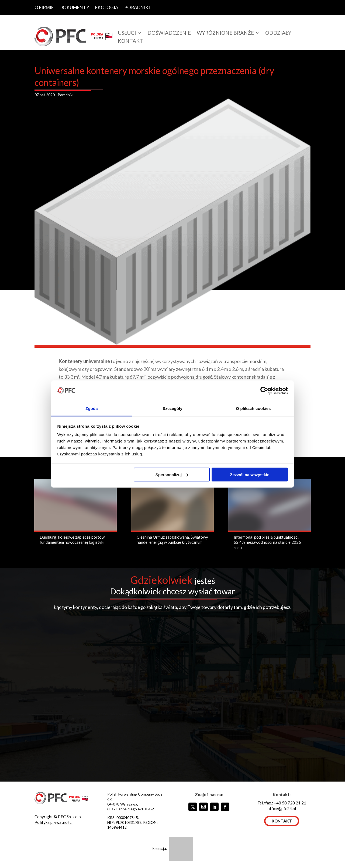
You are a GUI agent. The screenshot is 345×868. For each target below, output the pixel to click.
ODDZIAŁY (278, 33)
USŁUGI (127, 33)
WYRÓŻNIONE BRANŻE (225, 33)
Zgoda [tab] (92, 408)
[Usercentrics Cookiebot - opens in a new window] (264, 391)
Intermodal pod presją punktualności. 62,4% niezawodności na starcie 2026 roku (267, 542)
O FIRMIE (44, 8)
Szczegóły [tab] (172, 408)
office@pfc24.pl (282, 808)
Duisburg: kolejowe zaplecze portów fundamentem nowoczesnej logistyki (72, 540)
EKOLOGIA (107, 8)
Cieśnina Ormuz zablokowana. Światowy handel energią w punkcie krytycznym (172, 540)
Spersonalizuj (172, 474)
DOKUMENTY (74, 8)
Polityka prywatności (54, 822)
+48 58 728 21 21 (290, 803)
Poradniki (65, 95)
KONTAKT (130, 41)
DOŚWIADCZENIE (169, 33)
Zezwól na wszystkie (250, 474)
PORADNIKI (137, 8)
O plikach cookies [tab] (253, 408)
